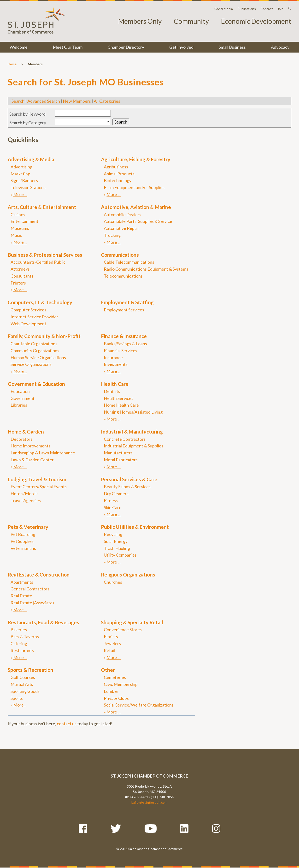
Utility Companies (120, 555)
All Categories (107, 101)
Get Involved (181, 47)
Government (23, 398)
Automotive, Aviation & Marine (136, 207)
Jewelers (112, 643)
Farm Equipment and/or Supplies (134, 187)
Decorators (21, 439)
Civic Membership (121, 684)
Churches (113, 582)
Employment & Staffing (127, 302)
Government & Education (36, 384)
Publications (247, 9)
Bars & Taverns (25, 636)
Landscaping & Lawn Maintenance (43, 453)
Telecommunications (123, 276)
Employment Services (124, 310)
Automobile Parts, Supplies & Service (138, 221)
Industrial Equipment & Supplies (134, 446)
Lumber (111, 691)
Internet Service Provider (34, 317)
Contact (267, 9)
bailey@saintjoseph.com (149, 802)
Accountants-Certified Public (38, 262)
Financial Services (120, 351)
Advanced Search (44, 101)
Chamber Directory (126, 47)
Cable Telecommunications (129, 262)
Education (20, 391)
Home (12, 64)
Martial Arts (22, 684)
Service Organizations (31, 364)
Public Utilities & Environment (135, 527)
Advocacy (280, 47)
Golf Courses (23, 677)
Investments (116, 364)
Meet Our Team (68, 47)
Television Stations (28, 187)
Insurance (113, 357)
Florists (111, 636)
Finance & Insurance (124, 336)
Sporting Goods (25, 691)
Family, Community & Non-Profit (44, 336)
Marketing (20, 174)
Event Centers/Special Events (39, 487)
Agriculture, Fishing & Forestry (136, 159)
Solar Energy (116, 541)
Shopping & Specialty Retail (132, 622)
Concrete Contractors (125, 439)
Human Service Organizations (38, 357)
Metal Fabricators (121, 460)
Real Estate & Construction (39, 574)
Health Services (119, 398)
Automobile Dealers (123, 214)
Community (191, 21)
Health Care (115, 384)
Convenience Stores (123, 630)
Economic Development (256, 21)
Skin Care (113, 507)
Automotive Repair (122, 228)
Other (108, 670)
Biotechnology (118, 180)
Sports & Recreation (30, 670)
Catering (19, 643)
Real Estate (21, 596)
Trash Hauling (117, 548)
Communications (120, 255)
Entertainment (24, 221)
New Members (77, 101)
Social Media (224, 9)
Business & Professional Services (45, 255)
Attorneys (20, 269)
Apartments (22, 582)
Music (16, 235)
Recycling (113, 534)
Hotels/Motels (24, 493)
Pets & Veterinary (28, 527)
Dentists (112, 391)
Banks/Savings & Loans (125, 344)
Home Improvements (30, 446)
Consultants (22, 276)
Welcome (19, 47)
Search (18, 101)
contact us (67, 724)
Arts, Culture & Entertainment (42, 207)
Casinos (18, 214)
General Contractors (30, 589)
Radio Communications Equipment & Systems (146, 269)
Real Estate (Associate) (32, 603)
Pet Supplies (22, 541)
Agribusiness (116, 167)
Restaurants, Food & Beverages (43, 622)
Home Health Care (121, 405)
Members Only (140, 21)
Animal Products (119, 174)
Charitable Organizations (34, 344)
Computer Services (28, 310)
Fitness (111, 500)
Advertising (21, 167)
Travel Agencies (26, 500)
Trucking (112, 235)
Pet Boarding (23, 534)
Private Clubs (116, 698)
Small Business (232, 47)
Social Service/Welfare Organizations (139, 705)
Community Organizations (35, 351)
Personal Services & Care (129, 479)
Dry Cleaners (116, 493)
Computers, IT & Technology (40, 302)
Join (280, 9)
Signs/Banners (24, 180)
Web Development (28, 324)
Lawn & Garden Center (32, 460)
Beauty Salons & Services (127, 487)
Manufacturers (118, 453)
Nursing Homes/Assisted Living (133, 412)
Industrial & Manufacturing (132, 431)
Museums (20, 228)
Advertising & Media (31, 159)
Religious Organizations (128, 574)
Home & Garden (26, 431)
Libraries (19, 405)
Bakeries (19, 630)
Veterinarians (23, 548)
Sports (17, 698)
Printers (18, 283)
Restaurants (22, 650)
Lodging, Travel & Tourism (37, 479)
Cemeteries (115, 677)
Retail (109, 650)
